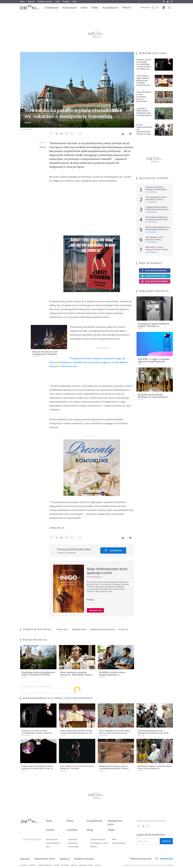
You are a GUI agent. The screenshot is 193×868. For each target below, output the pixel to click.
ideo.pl (171, 865)
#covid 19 (123, 629)
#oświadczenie (79, 629)
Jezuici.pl (25, 859)
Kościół (28, 123)
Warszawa (145, 8)
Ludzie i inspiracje (119, 843)
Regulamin (32, 865)
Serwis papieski (52, 839)
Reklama (74, 865)
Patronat (98, 865)
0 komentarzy (151, 242)
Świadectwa (73, 843)
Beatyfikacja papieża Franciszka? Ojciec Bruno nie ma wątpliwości (155, 767)
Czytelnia (72, 830)
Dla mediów (65, 865)
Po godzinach (110, 8)
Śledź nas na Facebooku (154, 270)
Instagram (172, 2)
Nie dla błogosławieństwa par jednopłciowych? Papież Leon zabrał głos (145, 130)
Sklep (75, 2)
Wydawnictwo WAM (45, 859)
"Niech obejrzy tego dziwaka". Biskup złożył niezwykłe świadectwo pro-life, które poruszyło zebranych (144, 84)
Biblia (22, 2)
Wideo (95, 8)
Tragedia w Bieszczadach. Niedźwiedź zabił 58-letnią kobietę (144, 112)
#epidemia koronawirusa (103, 629)
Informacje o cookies (86, 865)
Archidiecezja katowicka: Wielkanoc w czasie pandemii (153, 396)
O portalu (23, 865)
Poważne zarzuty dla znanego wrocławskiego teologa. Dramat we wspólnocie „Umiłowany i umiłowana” (144, 67)
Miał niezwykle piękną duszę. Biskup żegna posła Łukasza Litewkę (158, 229)
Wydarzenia (52, 8)
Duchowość (73, 839)
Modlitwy (94, 847)
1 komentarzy (151, 192)
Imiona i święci (73, 847)
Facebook (164, 2)
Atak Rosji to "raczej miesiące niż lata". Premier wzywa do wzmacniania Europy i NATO (157, 251)
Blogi (57, 2)
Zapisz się (166, 841)
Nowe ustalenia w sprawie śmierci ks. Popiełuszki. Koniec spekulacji (76, 675)
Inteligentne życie (115, 823)
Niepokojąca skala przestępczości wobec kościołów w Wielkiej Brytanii (38, 675)
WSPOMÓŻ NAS (164, 859)
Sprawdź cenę (95, 610)
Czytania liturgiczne (98, 839)
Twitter (168, 2)
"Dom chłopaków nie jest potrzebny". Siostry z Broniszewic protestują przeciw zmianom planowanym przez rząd (144, 101)
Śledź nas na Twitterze (154, 276)
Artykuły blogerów (53, 843)
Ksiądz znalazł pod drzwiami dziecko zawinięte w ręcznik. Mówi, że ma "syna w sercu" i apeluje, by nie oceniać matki (38, 768)
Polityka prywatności (45, 865)
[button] (163, 8)
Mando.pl (64, 859)
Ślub (48, 847)
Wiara (84, 8)
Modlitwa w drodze (45, 2)
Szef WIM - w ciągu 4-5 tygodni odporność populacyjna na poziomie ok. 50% (154, 362)
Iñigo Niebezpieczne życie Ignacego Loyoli (107, 571)
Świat (140, 328)
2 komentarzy (151, 252)
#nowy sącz (62, 629)
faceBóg (66, 2)
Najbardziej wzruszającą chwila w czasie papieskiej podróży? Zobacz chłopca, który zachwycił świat (114, 768)
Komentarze (70, 8)
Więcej (126, 8)
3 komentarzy (151, 202)
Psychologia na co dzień (99, 843)
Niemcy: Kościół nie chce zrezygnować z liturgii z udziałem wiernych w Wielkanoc (49, 354)
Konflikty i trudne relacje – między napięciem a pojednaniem (113, 675)
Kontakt (56, 865)
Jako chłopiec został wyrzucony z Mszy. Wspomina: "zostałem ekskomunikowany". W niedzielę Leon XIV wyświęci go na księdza (77, 770)
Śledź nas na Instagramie (154, 281)
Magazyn (31, 2)
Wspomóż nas (113, 550)
